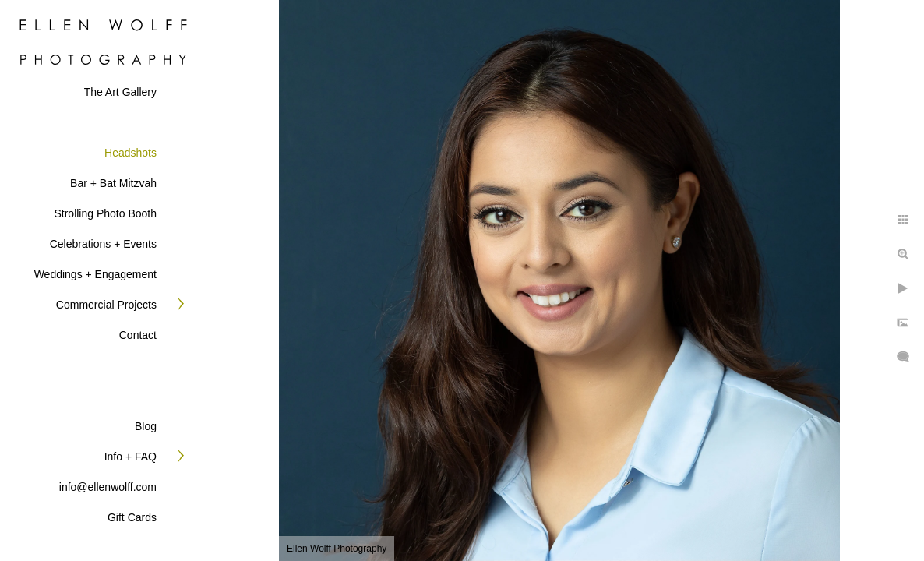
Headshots (130, 153)
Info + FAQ (130, 457)
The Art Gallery (120, 92)
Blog (146, 426)
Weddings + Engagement (95, 274)
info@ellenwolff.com (108, 487)
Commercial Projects (106, 305)
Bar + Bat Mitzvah (113, 183)
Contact (138, 335)
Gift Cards (132, 517)
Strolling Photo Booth (105, 213)
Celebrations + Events (103, 244)
